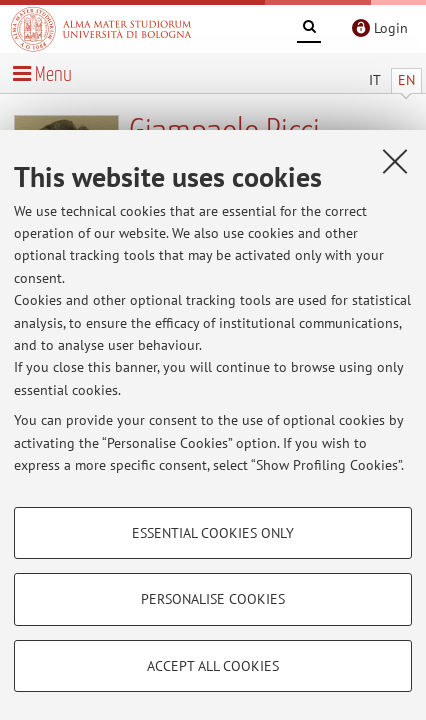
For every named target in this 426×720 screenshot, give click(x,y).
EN (406, 80)
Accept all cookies (213, 666)
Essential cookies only (213, 533)
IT (375, 80)
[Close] (395, 161)
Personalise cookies (213, 599)
